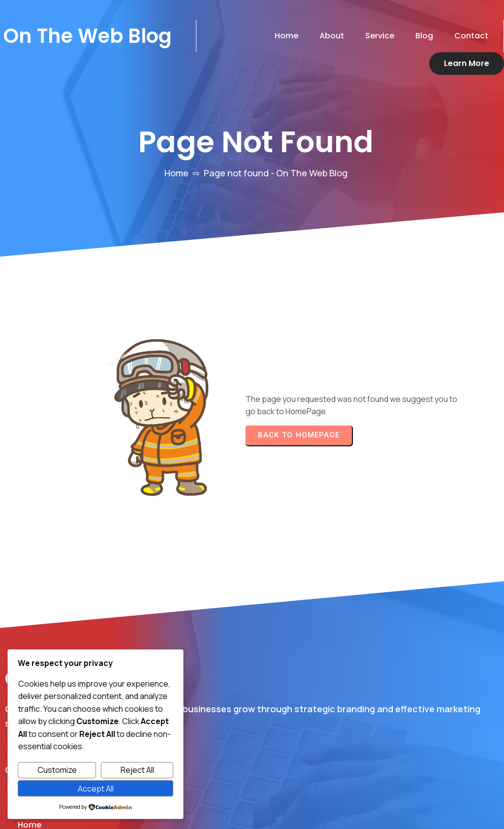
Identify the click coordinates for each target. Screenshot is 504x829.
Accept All (96, 789)
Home (176, 181)
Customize (57, 770)
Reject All (137, 770)
